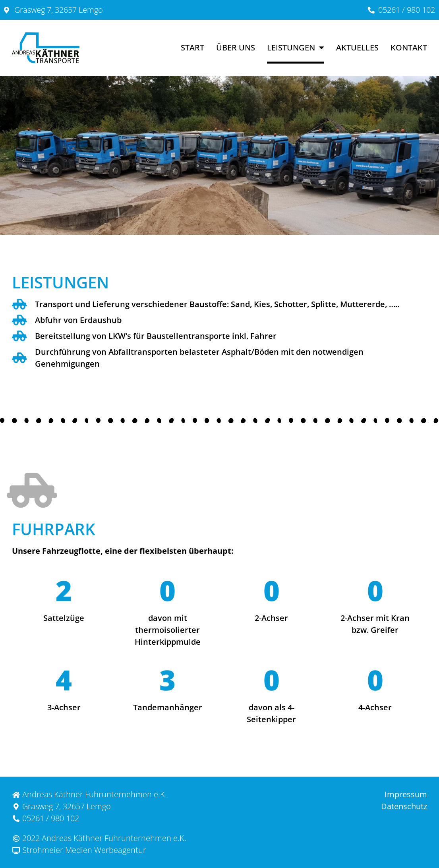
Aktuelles (357, 47)
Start (192, 47)
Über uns (236, 47)
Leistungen (296, 48)
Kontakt (409, 47)
